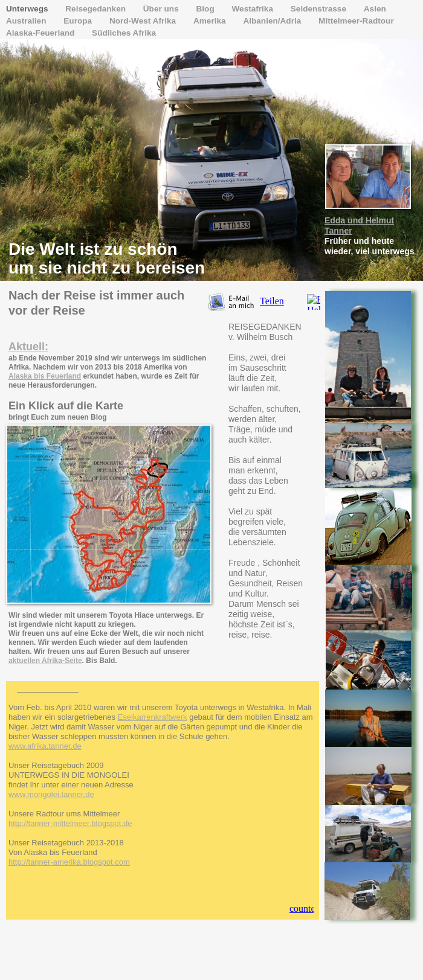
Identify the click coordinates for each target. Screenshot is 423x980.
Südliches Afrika (124, 33)
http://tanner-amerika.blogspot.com (69, 862)
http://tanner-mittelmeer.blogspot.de (70, 823)
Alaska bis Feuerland (45, 376)
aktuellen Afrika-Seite (45, 661)
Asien (375, 9)
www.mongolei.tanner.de (51, 794)
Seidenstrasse (320, 9)
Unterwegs (28, 9)
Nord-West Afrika (144, 21)
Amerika (211, 21)
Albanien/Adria (273, 21)
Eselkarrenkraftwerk (153, 717)
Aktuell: (28, 347)
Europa (79, 21)
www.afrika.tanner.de (45, 746)
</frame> (279, 302)
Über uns (162, 9)
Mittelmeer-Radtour (356, 21)
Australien (27, 21)
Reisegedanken (97, 9)
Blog (207, 9)
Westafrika (253, 9)
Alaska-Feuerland (41, 33)
